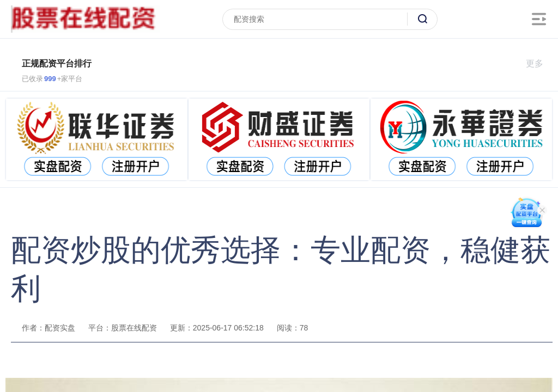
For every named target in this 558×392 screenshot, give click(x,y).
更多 (539, 63)
